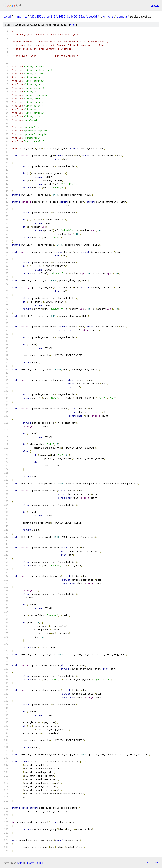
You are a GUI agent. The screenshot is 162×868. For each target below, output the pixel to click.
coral (7, 16)
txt (148, 863)
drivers (108, 16)
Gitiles (20, 863)
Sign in (155, 5)
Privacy (30, 863)
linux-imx (20, 16)
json (156, 863)
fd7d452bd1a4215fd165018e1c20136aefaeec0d (63, 16)
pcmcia (122, 16)
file (73, 25)
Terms (39, 863)
